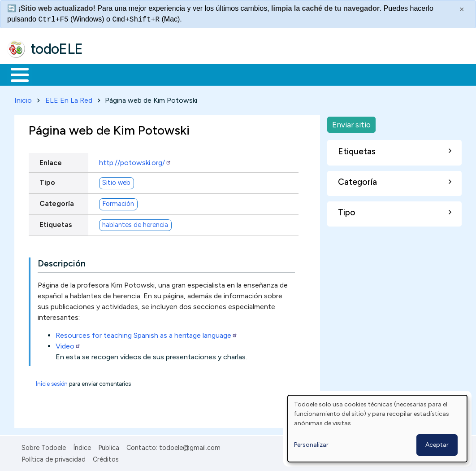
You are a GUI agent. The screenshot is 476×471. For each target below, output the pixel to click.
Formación (108, 74)
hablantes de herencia (135, 223)
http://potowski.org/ (135, 161)
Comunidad (328, 74)
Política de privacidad (54, 458)
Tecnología (268, 74)
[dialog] (377, 429)
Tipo (47, 181)
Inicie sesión (52, 382)
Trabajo (162, 74)
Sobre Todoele (44, 446)
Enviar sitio (351, 123)
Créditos (106, 458)
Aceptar (437, 445)
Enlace (51, 161)
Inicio (15, 74)
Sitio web (116, 181)
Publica (109, 446)
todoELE (57, 49)
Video (68, 344)
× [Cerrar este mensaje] (462, 9)
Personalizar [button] (311, 445)
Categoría (57, 202)
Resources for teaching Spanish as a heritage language (147, 334)
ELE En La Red (69, 98)
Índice (82, 446)
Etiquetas (56, 223)
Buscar (368, 74)
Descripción (62, 262)
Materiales (50, 74)
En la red (212, 74)
